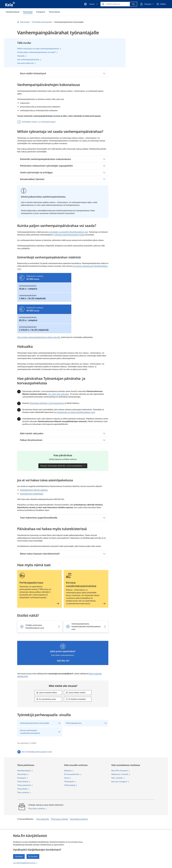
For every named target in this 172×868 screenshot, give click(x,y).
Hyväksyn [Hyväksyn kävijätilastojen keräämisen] (19, 856)
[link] (13, 12)
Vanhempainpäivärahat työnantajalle (18, 34)
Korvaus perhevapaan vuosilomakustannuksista (19, 54)
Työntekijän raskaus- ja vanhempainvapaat (19, 41)
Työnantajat (15, 22)
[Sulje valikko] (38, 34)
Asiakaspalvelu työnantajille (22, 71)
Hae (130, 4)
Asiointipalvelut (18, 77)
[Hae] (112, 4)
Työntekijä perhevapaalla (20, 27)
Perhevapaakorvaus (16, 48)
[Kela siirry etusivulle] (10, 4)
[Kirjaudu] (159, 4)
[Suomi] (143, 4)
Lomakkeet (16, 82)
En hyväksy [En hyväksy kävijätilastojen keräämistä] (33, 856)
